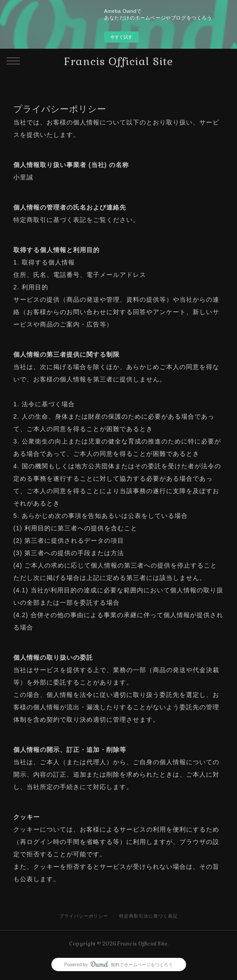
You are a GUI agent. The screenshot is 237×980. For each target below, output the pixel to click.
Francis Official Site (119, 61)
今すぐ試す (121, 37)
